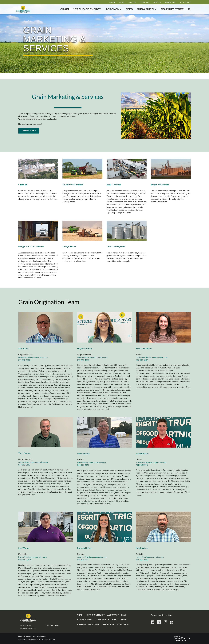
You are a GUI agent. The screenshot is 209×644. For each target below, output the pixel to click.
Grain (65, 9)
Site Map (42, 636)
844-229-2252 (83, 465)
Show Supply (147, 9)
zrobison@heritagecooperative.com (151, 462)
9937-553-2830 (25, 560)
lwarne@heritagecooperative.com (32, 557)
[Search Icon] (189, 9)
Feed (129, 9)
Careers (132, 2)
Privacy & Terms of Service (28, 636)
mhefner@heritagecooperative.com (92, 557)
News (122, 2)
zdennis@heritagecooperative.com (33, 462)
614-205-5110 (83, 560)
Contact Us (170, 2)
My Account (185, 2)
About (112, 2)
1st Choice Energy (87, 9)
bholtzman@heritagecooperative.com (152, 357)
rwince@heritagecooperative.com (150, 557)
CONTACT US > (29, 131)
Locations (144, 2)
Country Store (172, 9)
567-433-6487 (142, 360)
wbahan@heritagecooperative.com (33, 357)
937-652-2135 (24, 465)
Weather (157, 2)
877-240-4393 (24, 360)
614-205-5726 (142, 465)
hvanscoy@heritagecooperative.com (93, 357)
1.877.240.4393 (52, 625)
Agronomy (113, 9)
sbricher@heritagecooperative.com (92, 462)
